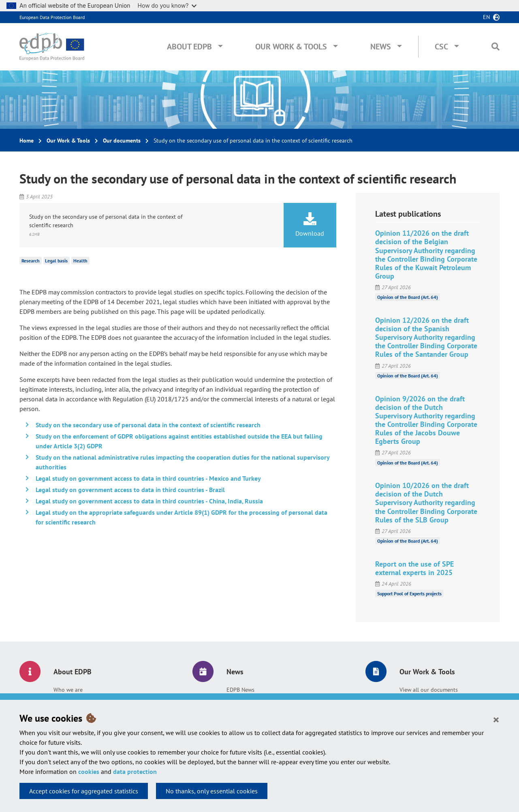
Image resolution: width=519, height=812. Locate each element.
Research (31, 261)
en (486, 17)
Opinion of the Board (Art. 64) (408, 297)
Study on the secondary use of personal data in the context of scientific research (148, 425)
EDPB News (240, 690)
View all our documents (429, 690)
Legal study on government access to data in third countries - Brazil (130, 490)
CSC (441, 47)
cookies (89, 772)
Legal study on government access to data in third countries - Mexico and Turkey (148, 478)
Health (80, 261)
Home (27, 141)
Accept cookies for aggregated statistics (84, 791)
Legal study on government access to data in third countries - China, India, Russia (149, 501)
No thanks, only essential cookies (212, 791)
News (381, 47)
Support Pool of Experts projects (409, 594)
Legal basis (56, 261)
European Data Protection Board (52, 17)
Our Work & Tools (291, 47)
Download (310, 225)
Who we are (68, 690)
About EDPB (189, 47)
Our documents (122, 141)
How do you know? (167, 5)
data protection (135, 772)
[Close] (496, 719)
